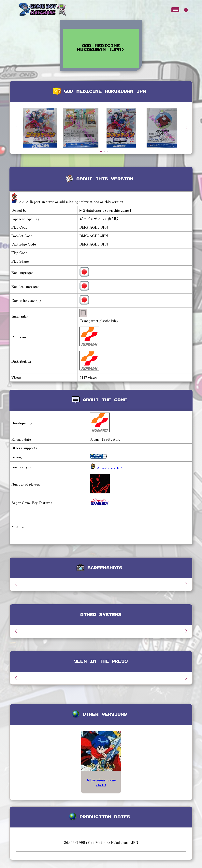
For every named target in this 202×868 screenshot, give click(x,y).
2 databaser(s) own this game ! (107, 210)
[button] (186, 127)
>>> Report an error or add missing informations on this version (71, 201)
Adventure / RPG (110, 468)
